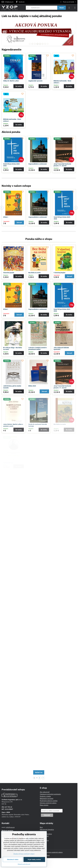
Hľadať (62, 8)
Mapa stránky (44, 805)
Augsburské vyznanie (35, 81)
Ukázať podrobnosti (24, 864)
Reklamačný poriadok (47, 799)
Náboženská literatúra (47, 830)
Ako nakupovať (45, 792)
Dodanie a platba (45, 796)
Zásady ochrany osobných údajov (52, 852)
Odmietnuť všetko (13, 859)
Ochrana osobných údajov (48, 803)
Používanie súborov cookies (49, 801)
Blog (41, 827)
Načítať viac (39, 772)
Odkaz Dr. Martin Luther (11, 81)
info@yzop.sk (10, 827)
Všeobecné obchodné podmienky (50, 794)
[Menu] (75, 8)
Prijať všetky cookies (34, 859)
